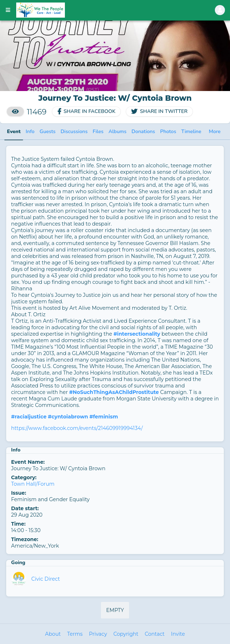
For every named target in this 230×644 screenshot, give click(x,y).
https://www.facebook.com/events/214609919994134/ (77, 428)
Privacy (98, 634)
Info (30, 131)
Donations (143, 131)
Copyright (126, 634)
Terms (75, 634)
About (53, 634)
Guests (48, 131)
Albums (118, 131)
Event (14, 131)
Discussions (74, 131)
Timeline (191, 131)
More (215, 131)
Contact (154, 634)
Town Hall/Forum (33, 484)
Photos (168, 131)
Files (98, 131)
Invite (178, 634)
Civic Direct (46, 579)
